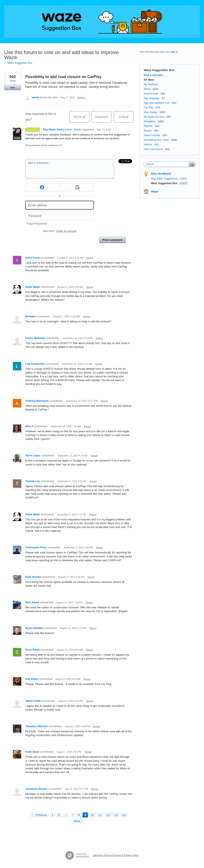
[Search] (192, 164)
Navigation (150, 121)
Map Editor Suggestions (165, 179)
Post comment (112, 240)
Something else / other (156, 140)
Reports (148, 126)
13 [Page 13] (116, 815)
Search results (152, 135)
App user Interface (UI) (156, 103)
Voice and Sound (153, 149)
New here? (60, 231)
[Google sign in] (77, 187)
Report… (82, 97)
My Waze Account (154, 117)
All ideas (149, 80)
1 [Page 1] (53, 815)
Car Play (149, 108)
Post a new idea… (154, 75)
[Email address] (60, 205)
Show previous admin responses (44, 145)
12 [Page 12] (108, 815)
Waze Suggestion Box (159, 70)
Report (90, 258)
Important (103, 119)
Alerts (147, 89)
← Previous (39, 815)
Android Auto (151, 94)
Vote (13, 88)
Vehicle (148, 145)
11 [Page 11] (100, 815)
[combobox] (167, 164)
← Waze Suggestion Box (18, 63)
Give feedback (161, 174)
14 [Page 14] (124, 815)
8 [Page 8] (79, 815)
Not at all (82, 119)
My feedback (151, 84)
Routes (148, 131)
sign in (174, 52)
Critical (126, 119)
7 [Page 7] (73, 815)
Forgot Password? (37, 224)
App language (151, 98)
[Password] (60, 216)
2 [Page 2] (59, 815)
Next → (79, 821)
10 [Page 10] (92, 815)
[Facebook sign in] (42, 187)
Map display (150, 112)
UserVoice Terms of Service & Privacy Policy (116, 855)
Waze (155, 191)
